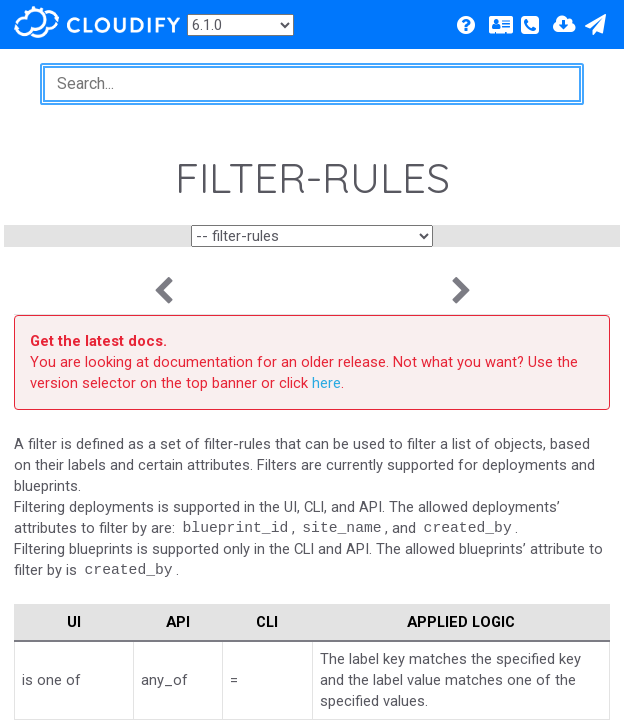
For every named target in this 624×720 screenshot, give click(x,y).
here (326, 383)
